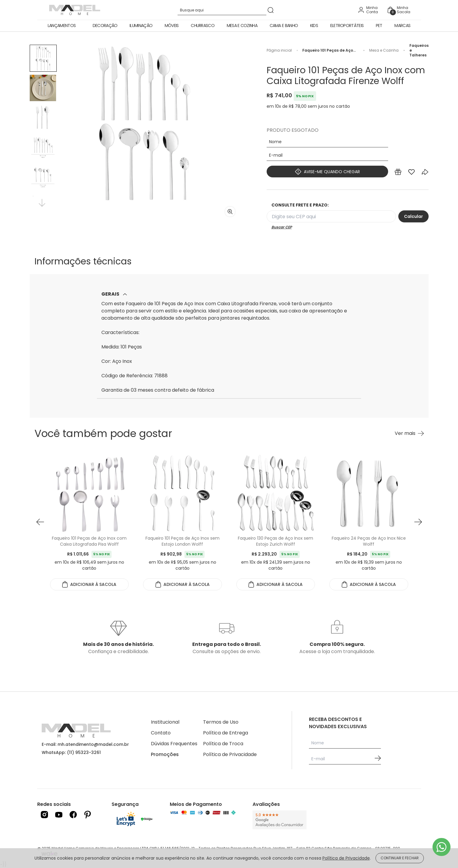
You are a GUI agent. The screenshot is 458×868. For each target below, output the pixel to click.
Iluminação (141, 26)
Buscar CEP (282, 227)
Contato (161, 733)
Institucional (165, 722)
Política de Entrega (226, 733)
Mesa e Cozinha (242, 26)
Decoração (105, 26)
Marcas (402, 26)
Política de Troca (223, 744)
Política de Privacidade (230, 754)
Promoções (165, 754)
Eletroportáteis (347, 26)
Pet (379, 26)
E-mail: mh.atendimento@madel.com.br (85, 744)
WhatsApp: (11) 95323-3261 (71, 752)
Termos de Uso (221, 722)
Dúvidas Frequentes (174, 744)
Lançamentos (62, 26)
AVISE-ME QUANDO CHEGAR (327, 172)
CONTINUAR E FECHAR (400, 858)
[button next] (418, 522)
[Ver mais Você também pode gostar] (409, 433)
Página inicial (279, 50)
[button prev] (40, 522)
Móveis (172, 26)
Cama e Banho (284, 26)
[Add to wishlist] (412, 173)
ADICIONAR (89, 584)
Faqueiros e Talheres (419, 50)
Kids (314, 26)
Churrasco (203, 26)
